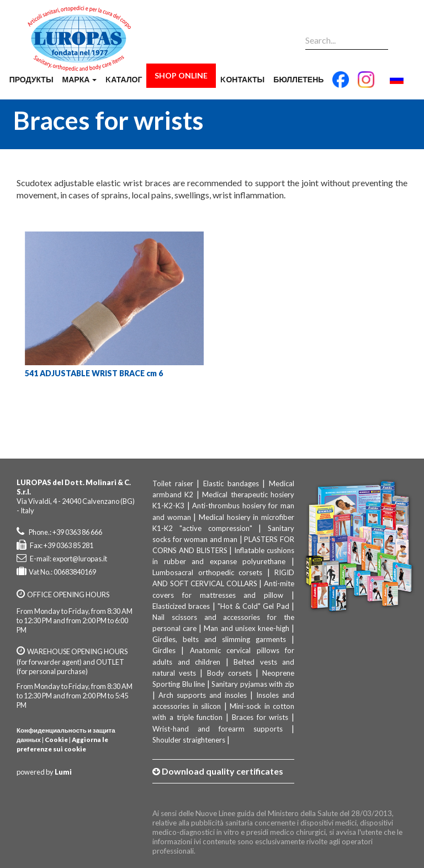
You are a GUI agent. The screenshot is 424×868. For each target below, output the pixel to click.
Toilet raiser (173, 483)
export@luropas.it (80, 559)
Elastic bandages (231, 483)
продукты (31, 79)
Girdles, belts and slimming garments (219, 639)
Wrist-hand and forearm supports (218, 729)
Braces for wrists (260, 717)
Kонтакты (242, 79)
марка (80, 79)
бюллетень (298, 79)
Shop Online (181, 75)
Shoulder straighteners (189, 740)
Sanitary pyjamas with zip (253, 684)
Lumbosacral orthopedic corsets (207, 572)
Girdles (164, 650)
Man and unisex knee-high (246, 628)
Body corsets (229, 673)
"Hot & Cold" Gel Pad (253, 606)
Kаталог (124, 79)
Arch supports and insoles (203, 695)
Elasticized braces (181, 606)
